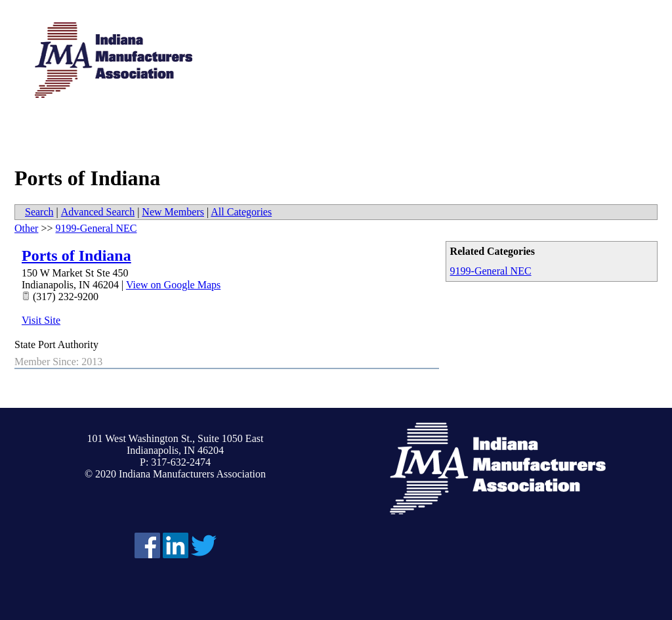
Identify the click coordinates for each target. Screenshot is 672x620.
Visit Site (41, 320)
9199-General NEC (491, 271)
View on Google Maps (173, 285)
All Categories (241, 212)
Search (39, 212)
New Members (173, 212)
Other (26, 228)
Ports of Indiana (76, 255)
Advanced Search (98, 212)
